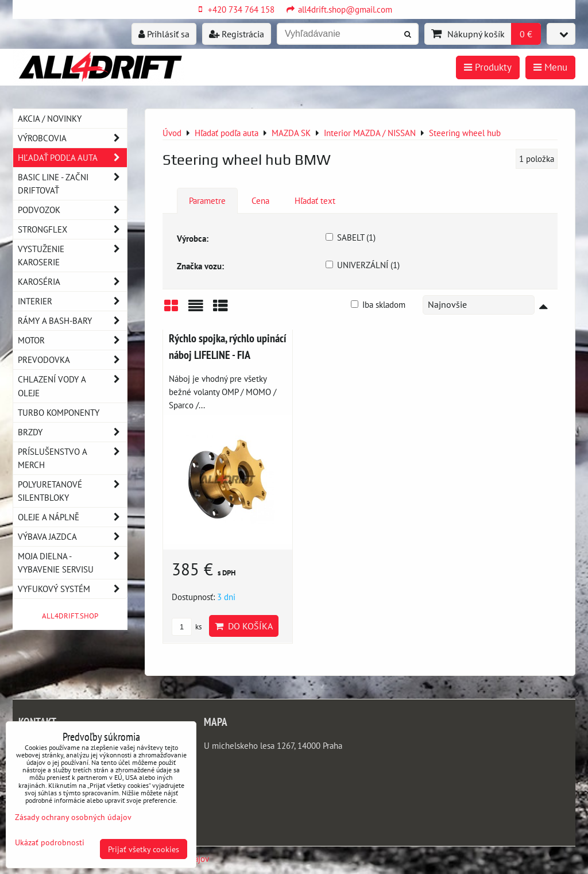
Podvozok (72, 210)
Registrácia (237, 34)
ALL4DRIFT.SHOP (70, 616)
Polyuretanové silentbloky (72, 491)
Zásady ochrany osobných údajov (73, 817)
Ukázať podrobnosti (50, 842)
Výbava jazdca (72, 537)
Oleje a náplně (72, 517)
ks (187, 627)
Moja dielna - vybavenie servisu (72, 563)
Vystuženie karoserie (72, 256)
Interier (72, 301)
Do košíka (244, 626)
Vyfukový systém (72, 589)
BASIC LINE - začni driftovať (72, 184)
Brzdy (72, 432)
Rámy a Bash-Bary (72, 321)
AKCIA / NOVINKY (50, 118)
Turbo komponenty (59, 412)
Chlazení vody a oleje (72, 386)
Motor (72, 340)
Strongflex (72, 229)
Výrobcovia (72, 138)
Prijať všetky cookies (144, 849)
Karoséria (72, 282)
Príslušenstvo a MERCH (72, 458)
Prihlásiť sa (164, 34)
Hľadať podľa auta (72, 158)
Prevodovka (72, 360)
